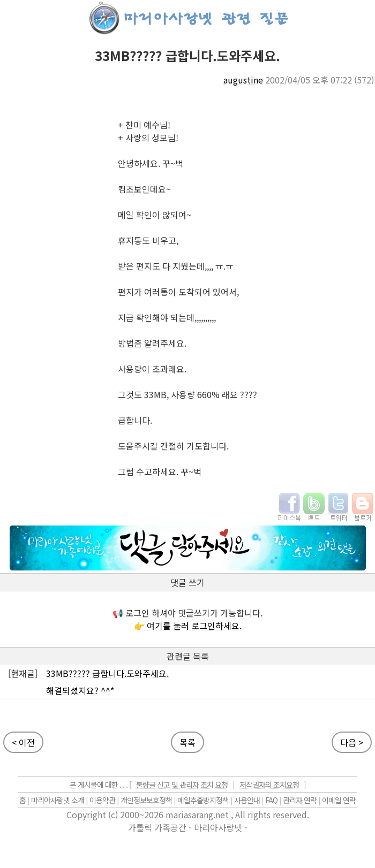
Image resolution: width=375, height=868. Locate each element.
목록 (187, 742)
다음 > (352, 742)
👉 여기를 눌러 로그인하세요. (188, 626)
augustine (243, 80)
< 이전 (23, 742)
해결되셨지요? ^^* (80, 690)
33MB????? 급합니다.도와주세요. (107, 673)
